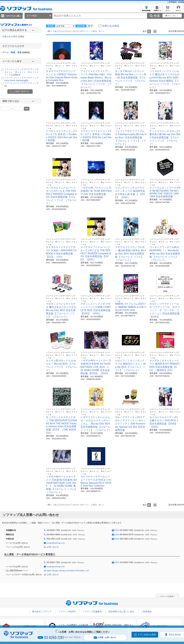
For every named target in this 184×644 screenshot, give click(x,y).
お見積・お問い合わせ (105, 637)
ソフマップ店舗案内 (92, 612)
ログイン (178, 10)
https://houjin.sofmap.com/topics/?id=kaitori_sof (68, 571)
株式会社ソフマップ (42, 612)
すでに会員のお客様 (147, 635)
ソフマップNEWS (67, 612)
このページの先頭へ (167, 596)
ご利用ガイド (157, 10)
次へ (101, 31)
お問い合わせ (53, 547)
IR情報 (181, 2)
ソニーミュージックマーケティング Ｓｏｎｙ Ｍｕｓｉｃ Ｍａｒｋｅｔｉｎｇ (23, 72)
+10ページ (84, 31)
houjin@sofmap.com (56, 543)
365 (94, 31)
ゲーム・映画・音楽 (16, 52)
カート (168, 10)
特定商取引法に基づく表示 (121, 612)
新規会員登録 (146, 10)
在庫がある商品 (13, 36)
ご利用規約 (172, 2)
